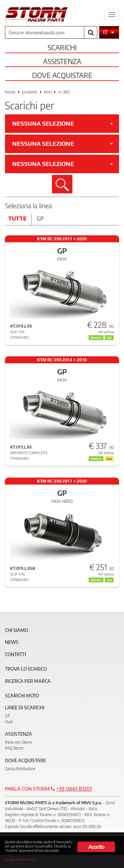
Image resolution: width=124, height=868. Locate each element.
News (12, 642)
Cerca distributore (20, 769)
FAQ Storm (14, 748)
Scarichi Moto (22, 696)
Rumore (96, 338)
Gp (40, 218)
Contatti (16, 654)
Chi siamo (17, 630)
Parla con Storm (19, 742)
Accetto (96, 847)
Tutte (17, 218)
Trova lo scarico (26, 669)
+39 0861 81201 (74, 789)
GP (7, 716)
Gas (109, 338)
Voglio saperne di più (20, 859)
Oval (9, 722)
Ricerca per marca (28, 681)
